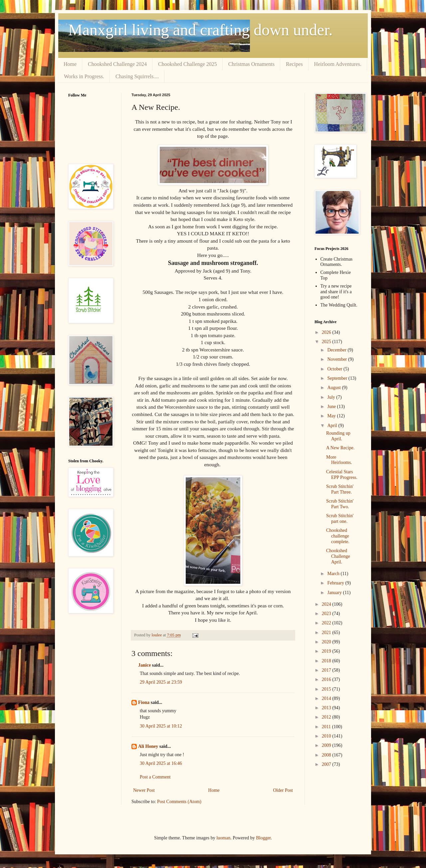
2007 (327, 764)
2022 (327, 623)
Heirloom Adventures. (338, 64)
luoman (223, 838)
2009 (327, 745)
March (334, 574)
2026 (327, 332)
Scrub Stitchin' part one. (340, 519)
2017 (327, 670)
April (333, 426)
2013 (327, 708)
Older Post (283, 790)
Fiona (144, 702)
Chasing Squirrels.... (137, 76)
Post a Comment (155, 777)
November (338, 359)
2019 (327, 651)
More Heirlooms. (339, 460)
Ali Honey (148, 746)
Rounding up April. (338, 436)
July (332, 397)
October (335, 369)
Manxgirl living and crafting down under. (201, 30)
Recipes (294, 64)
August (334, 388)
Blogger (263, 838)
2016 (327, 679)
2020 (327, 642)
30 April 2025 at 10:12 (161, 726)
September (338, 378)
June (332, 407)
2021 (327, 633)
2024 (327, 604)
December (337, 350)
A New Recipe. (340, 448)
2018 (327, 661)
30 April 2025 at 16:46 (161, 763)
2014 (327, 698)
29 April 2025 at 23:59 (161, 682)
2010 (327, 736)
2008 (327, 755)
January (335, 593)
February (336, 583)
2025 (327, 342)
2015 (327, 689)
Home (70, 64)
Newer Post (144, 790)
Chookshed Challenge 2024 (117, 64)
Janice (144, 665)
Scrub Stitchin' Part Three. (340, 489)
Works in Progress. (84, 76)
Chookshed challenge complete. (338, 536)
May (332, 416)
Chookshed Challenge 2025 (188, 64)
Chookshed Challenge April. (338, 556)
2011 (327, 727)
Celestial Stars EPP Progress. (342, 475)
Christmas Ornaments (251, 64)
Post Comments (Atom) (179, 802)
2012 (327, 717)
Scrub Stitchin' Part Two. (340, 504)
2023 (327, 614)
